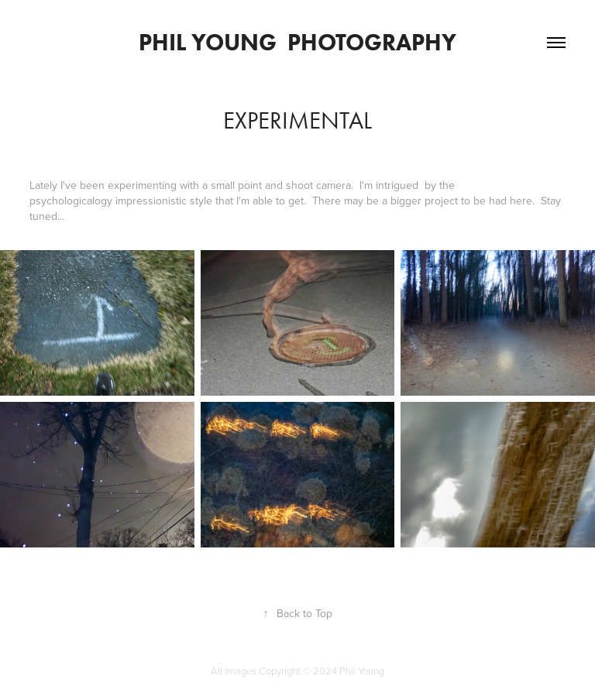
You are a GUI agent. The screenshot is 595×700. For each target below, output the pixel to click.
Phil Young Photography (297, 42)
